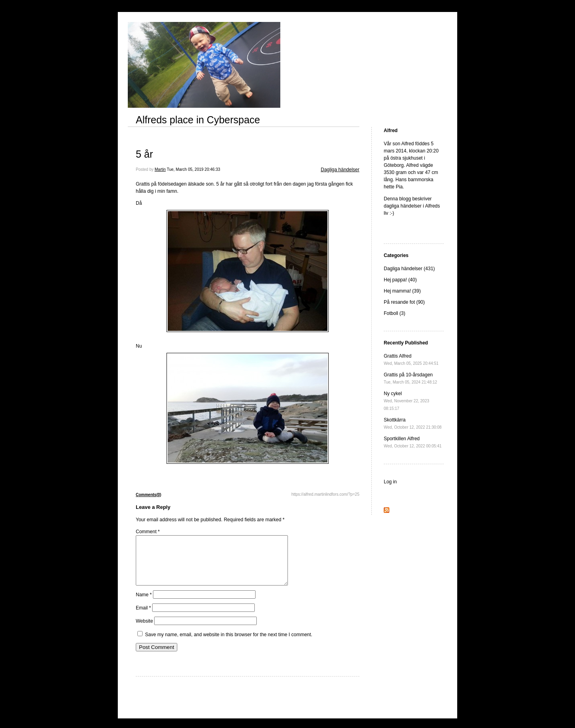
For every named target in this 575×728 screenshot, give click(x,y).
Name (144, 604)
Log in (390, 482)
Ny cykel (406, 401)
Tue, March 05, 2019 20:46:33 (194, 169)
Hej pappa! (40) (400, 280)
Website (144, 631)
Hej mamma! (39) (402, 291)
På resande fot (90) (404, 302)
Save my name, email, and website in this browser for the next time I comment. (229, 644)
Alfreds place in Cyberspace (198, 120)
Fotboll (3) (395, 313)
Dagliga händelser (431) (409, 269)
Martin (160, 169)
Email (143, 617)
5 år (144, 154)
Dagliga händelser (340, 170)
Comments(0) (149, 495)
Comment (148, 532)
